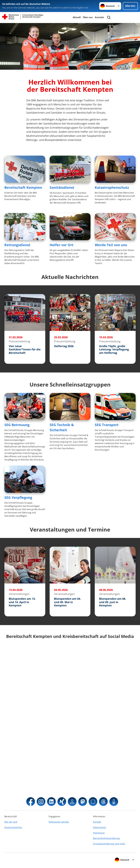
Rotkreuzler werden (59, 822)
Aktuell (77, 17)
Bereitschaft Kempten (23, 187)
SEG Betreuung (17, 425)
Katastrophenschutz (112, 187)
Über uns (88, 17)
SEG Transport (107, 425)
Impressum (99, 833)
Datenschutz (100, 827)
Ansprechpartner (13, 827)
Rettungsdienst (17, 245)
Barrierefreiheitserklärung (106, 838)
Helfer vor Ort (62, 245)
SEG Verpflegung (18, 497)
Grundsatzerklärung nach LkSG (109, 844)
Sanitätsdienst (62, 187)
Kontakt (99, 17)
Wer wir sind (11, 822)
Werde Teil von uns (111, 245)
